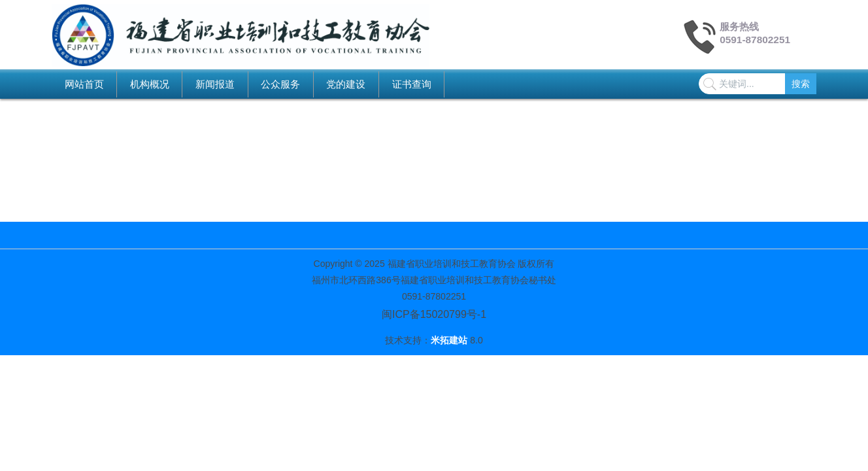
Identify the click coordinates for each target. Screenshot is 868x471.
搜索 (801, 84)
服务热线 (739, 26)
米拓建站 (450, 340)
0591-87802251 (755, 40)
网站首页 (84, 84)
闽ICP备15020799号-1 (434, 314)
